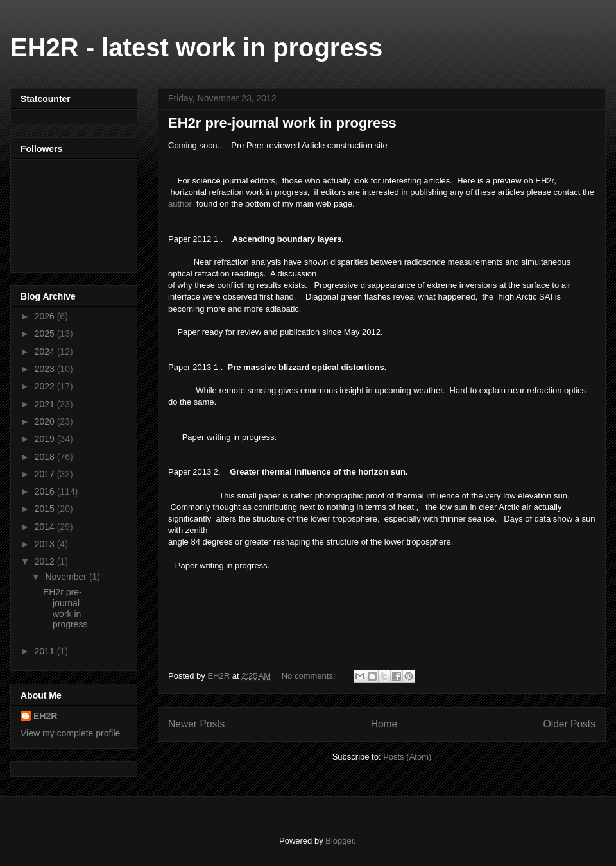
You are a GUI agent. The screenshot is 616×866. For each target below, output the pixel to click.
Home (384, 724)
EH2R (45, 716)
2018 (46, 457)
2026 (46, 316)
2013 (46, 544)
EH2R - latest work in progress (196, 47)
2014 (46, 527)
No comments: (310, 676)
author (180, 204)
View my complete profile (70, 733)
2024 (46, 352)
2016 (46, 491)
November (67, 577)
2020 (46, 421)
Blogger (339, 841)
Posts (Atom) (407, 757)
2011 (46, 651)
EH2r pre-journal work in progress (282, 123)
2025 (46, 334)
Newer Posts (196, 724)
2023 (46, 369)
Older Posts (569, 724)
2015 (46, 509)
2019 (46, 439)
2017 (46, 474)
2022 (46, 386)
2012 (46, 561)
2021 (46, 404)
